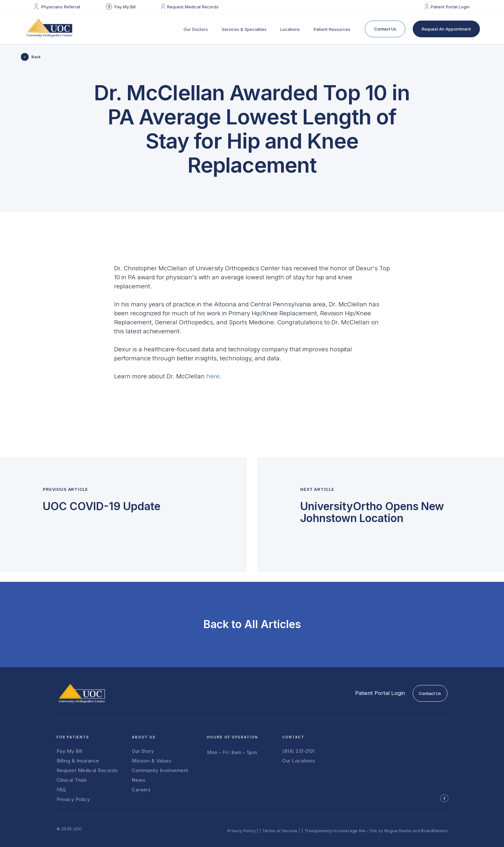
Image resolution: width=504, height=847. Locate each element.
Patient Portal (380, 693)
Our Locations (299, 761)
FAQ (61, 790)
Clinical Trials (72, 780)
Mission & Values (152, 761)
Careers (141, 790)
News (139, 780)
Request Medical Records (87, 770)
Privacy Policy (73, 799)
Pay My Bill (69, 751)
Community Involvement (160, 770)
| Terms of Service (279, 831)
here (213, 376)
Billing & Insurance (78, 761)
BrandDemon (434, 831)
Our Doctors (196, 29)
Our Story (143, 751)
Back (36, 57)
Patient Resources (332, 29)
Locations (290, 29)
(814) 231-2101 (298, 751)
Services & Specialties (244, 29)
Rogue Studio (398, 831)
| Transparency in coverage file (333, 831)
